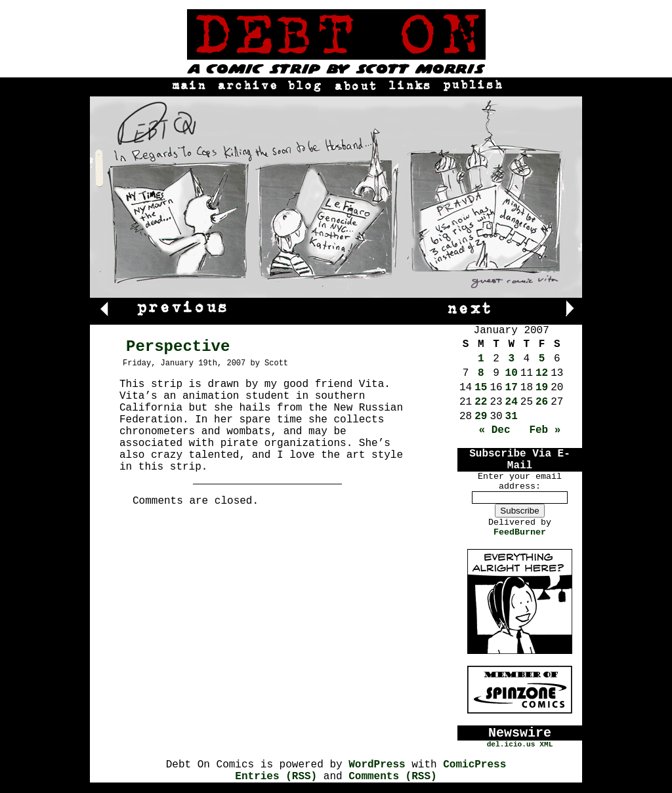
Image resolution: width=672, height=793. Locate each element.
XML (546, 744)
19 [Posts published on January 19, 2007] (542, 388)
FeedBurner (520, 532)
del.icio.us (511, 744)
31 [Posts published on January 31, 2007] (512, 417)
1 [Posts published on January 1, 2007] (481, 359)
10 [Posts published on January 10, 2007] (512, 373)
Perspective (178, 347)
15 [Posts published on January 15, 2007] (481, 388)
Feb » (545, 430)
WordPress (377, 765)
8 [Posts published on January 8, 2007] (481, 373)
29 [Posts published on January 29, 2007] (481, 417)
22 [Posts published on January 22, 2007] (481, 402)
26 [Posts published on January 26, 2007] (542, 402)
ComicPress (474, 765)
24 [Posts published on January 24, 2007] (512, 402)
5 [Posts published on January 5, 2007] (542, 359)
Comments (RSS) (392, 777)
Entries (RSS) (276, 777)
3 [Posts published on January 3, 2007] (511, 359)
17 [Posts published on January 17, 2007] (512, 388)
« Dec (495, 430)
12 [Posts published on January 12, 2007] (542, 373)
